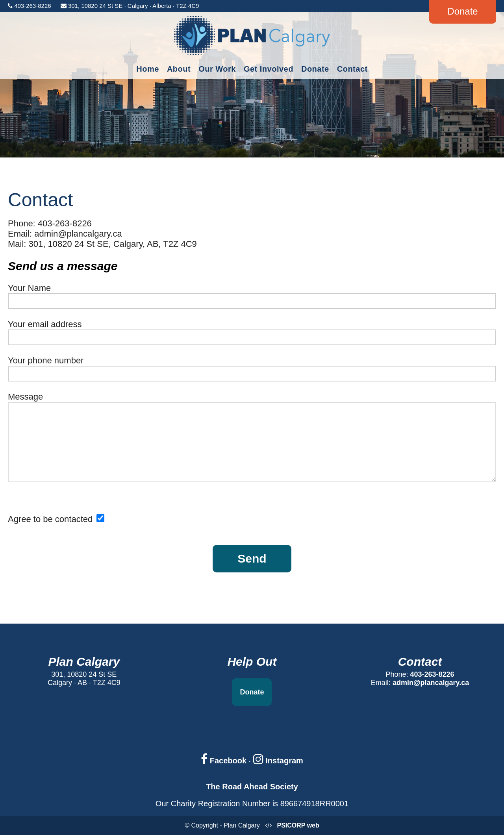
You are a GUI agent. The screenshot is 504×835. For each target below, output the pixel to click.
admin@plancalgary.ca (431, 683)
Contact (352, 69)
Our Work (217, 69)
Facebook (224, 761)
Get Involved (269, 69)
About (179, 69)
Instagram (278, 761)
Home (148, 69)
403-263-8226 (432, 674)
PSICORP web (298, 825)
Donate (315, 69)
